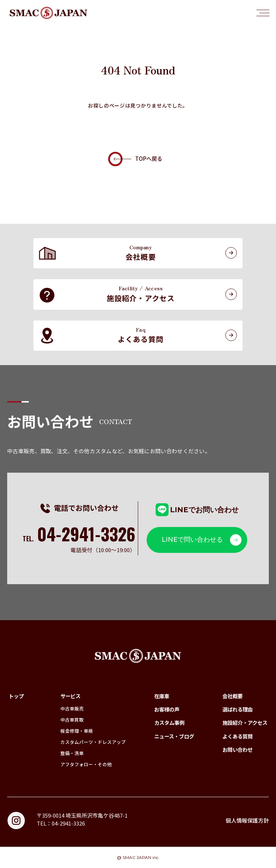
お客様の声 (167, 709)
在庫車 (162, 696)
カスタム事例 (169, 722)
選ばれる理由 (238, 709)
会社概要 (233, 696)
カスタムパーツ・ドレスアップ (93, 742)
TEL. (79, 538)
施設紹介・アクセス (245, 722)
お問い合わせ (238, 749)
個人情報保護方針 (247, 820)
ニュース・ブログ (174, 736)
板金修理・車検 (77, 731)
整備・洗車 (72, 753)
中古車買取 (72, 720)
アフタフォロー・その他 (86, 764)
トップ (16, 696)
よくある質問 (238, 736)
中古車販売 (72, 708)
